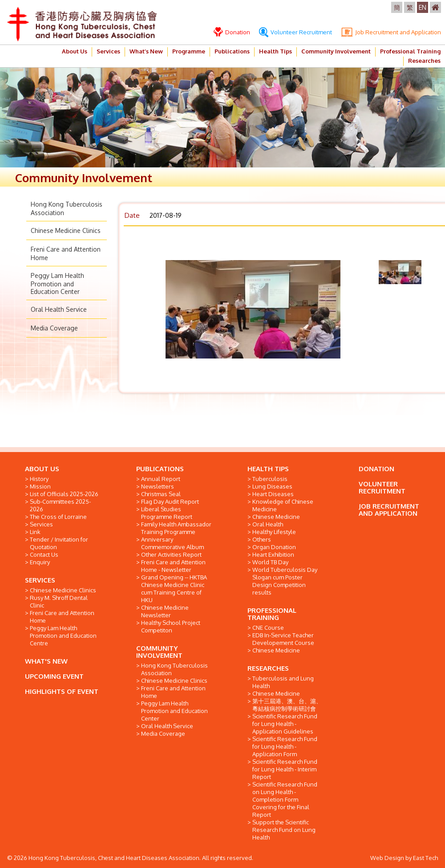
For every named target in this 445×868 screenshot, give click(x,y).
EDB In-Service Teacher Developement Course (283, 639)
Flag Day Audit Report (170, 501)
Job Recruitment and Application (391, 32)
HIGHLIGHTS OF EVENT (62, 691)
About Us (75, 51)
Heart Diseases (273, 494)
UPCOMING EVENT (54, 676)
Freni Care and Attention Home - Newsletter (173, 566)
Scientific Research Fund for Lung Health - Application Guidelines (285, 724)
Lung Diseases (272, 486)
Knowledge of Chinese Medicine (283, 505)
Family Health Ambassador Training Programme (176, 528)
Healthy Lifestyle (274, 532)
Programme (189, 51)
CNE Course (268, 628)
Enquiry (40, 562)
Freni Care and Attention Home (62, 617)
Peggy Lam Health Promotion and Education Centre (63, 636)
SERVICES (40, 580)
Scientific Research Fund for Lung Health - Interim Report (285, 769)
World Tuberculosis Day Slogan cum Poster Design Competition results (285, 581)
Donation (232, 32)
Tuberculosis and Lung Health (283, 682)
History (39, 479)
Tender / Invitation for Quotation (59, 543)
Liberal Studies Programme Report (167, 513)
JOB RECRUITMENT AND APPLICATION (389, 510)
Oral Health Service (59, 309)
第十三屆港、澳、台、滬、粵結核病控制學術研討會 (287, 705)
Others (262, 539)
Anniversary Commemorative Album (172, 543)
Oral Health (268, 524)
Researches (424, 61)
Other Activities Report (171, 554)
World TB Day (270, 562)
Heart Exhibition (273, 554)
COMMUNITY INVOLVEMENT (159, 652)
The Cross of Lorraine (58, 517)
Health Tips (275, 51)
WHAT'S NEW (46, 661)
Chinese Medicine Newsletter (165, 611)
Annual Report (161, 479)
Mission (40, 486)
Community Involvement (336, 51)
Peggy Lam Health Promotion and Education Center (57, 283)
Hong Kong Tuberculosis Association (174, 669)
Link (35, 532)
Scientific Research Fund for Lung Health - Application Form (285, 746)
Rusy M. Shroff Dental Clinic (59, 601)
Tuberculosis (270, 479)
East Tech (425, 858)
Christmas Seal (161, 494)
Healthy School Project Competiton (171, 626)
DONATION (376, 469)
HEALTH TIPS (268, 469)
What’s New (146, 51)
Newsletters (158, 486)
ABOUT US (42, 469)
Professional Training (410, 51)
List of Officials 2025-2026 (64, 494)
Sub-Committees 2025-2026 (60, 505)
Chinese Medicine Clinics (66, 230)
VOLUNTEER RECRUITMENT (382, 487)
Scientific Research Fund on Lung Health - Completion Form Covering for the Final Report (285, 799)
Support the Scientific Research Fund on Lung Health (284, 830)
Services (108, 51)
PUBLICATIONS (160, 469)
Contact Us (44, 554)
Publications (232, 51)
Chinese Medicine (276, 517)
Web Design (387, 858)
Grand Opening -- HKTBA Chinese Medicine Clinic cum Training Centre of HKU (174, 589)
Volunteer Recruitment (295, 32)
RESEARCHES (268, 668)
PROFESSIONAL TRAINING (272, 614)
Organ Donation (274, 547)
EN (423, 7)
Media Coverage (54, 328)
